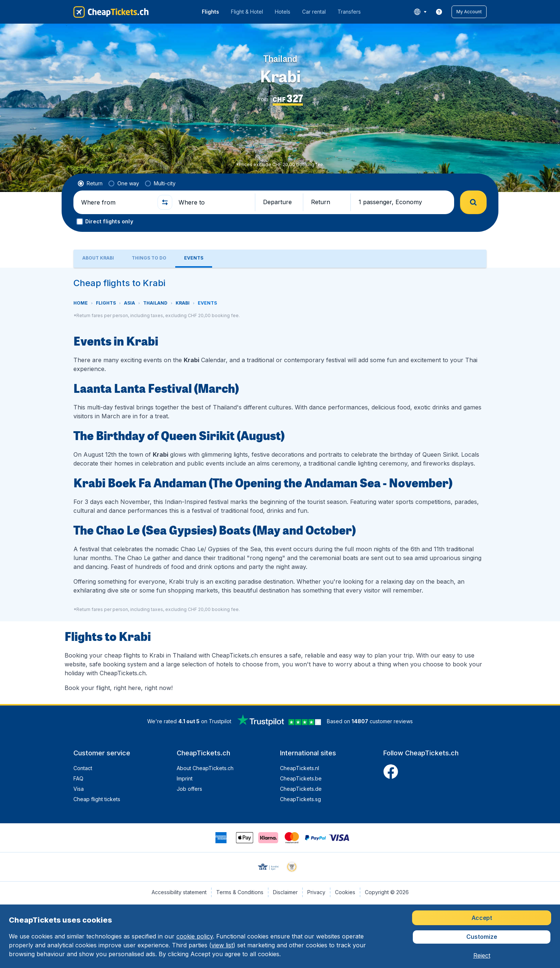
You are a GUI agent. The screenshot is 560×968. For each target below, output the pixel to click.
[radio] (90, 183)
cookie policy (195, 936)
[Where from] (116, 202)
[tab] (98, 259)
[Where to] (214, 202)
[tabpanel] (280, 486)
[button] (469, 12)
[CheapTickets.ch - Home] (111, 12)
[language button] (420, 12)
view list (222, 945)
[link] (439, 12)
